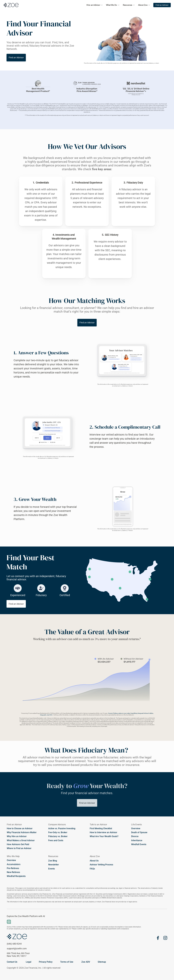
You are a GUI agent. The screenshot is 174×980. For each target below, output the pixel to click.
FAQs (92, 869)
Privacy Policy (46, 962)
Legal (29, 962)
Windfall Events (139, 844)
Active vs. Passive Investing (62, 828)
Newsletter (54, 865)
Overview (136, 828)
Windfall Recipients (16, 876)
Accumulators (14, 864)
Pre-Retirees (13, 868)
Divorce (135, 836)
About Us (94, 861)
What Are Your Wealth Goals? (104, 836)
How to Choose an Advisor (20, 828)
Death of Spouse (139, 832)
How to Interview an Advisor (103, 832)
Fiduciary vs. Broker (58, 836)
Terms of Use (67, 962)
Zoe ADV (86, 962)
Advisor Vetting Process (101, 865)
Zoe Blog (53, 861)
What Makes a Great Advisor (21, 840)
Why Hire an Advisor (17, 836)
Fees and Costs (56, 840)
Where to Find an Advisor (19, 848)
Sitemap (102, 962)
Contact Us (12, 962)
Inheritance (137, 840)
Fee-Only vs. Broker (58, 832)
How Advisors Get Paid (18, 844)
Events (52, 869)
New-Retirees (13, 872)
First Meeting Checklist (101, 828)
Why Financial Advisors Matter (22, 832)
